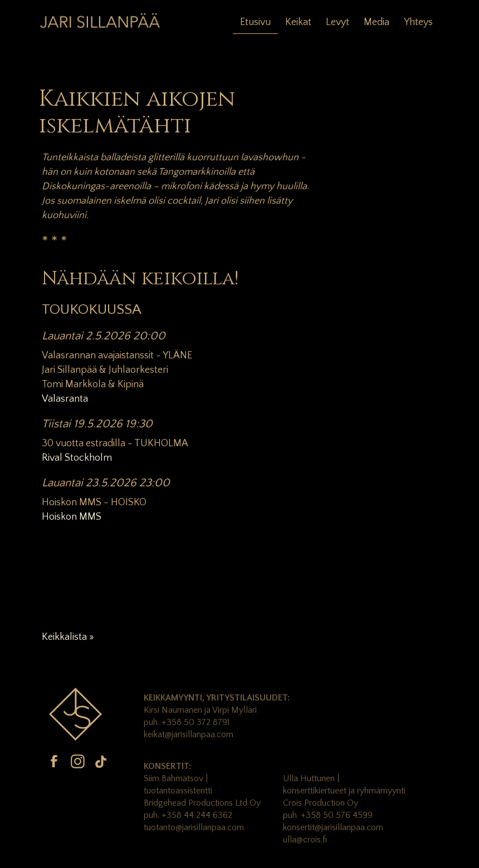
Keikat (298, 22)
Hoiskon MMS (72, 517)
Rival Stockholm (77, 458)
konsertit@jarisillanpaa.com (333, 827)
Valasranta (65, 399)
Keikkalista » (68, 637)
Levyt (338, 22)
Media (377, 22)
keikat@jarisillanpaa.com (189, 734)
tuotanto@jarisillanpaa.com (194, 827)
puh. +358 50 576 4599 (328, 815)
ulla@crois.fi (305, 840)
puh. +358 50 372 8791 (187, 722)
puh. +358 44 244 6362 (188, 815)
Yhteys (418, 22)
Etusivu (255, 22)
